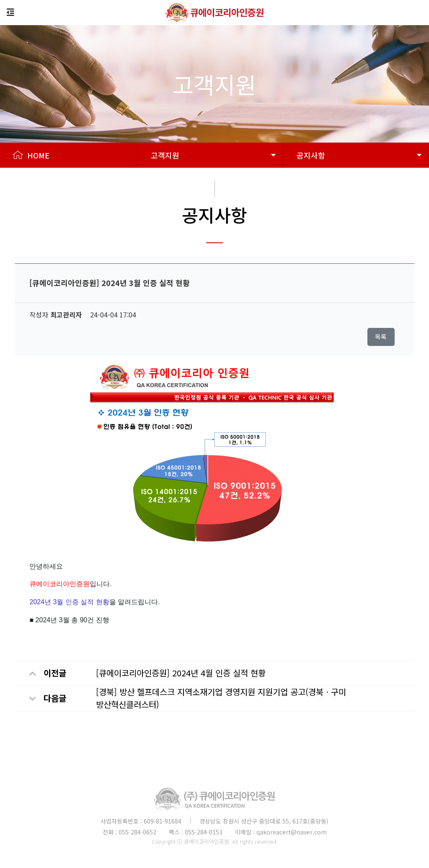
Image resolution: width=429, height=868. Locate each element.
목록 (381, 337)
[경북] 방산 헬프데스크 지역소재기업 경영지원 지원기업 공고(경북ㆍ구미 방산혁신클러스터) (221, 698)
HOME (31, 155)
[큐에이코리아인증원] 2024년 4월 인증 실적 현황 (181, 673)
